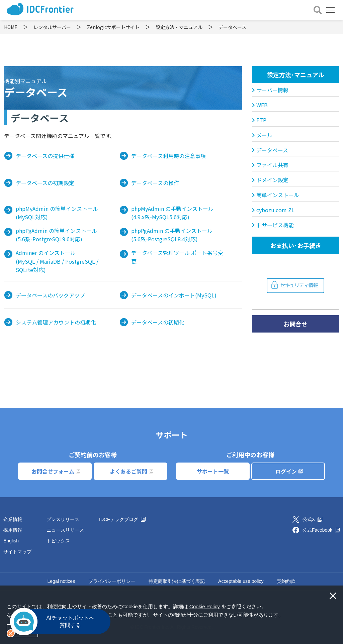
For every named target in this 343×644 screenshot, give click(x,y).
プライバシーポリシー (112, 581)
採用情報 (13, 530)
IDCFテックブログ (122, 519)
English (11, 541)
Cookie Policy (205, 606)
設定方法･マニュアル (296, 75)
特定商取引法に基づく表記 (177, 581)
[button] (286, 616)
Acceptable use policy (241, 581)
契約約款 (286, 581)
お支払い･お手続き (296, 245)
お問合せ (295, 324)
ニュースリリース (65, 530)
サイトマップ (17, 552)
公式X (312, 519)
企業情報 (13, 519)
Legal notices (61, 581)
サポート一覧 (213, 471)
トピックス (58, 541)
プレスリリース (63, 519)
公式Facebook (321, 530)
